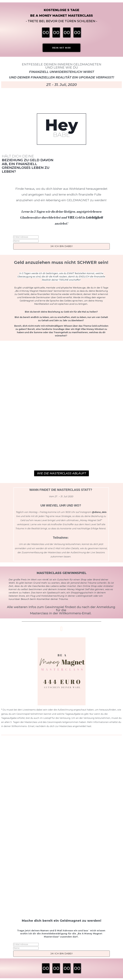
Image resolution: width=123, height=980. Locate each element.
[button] (62, 48)
